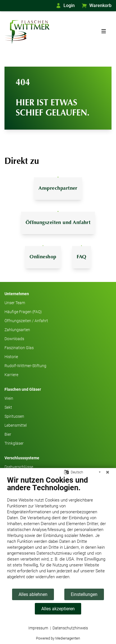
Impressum (38, 628)
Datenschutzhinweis (70, 628)
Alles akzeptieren (58, 609)
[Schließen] (108, 472)
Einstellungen (84, 594)
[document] (58, 532)
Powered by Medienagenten (58, 638)
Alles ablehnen (33, 594)
